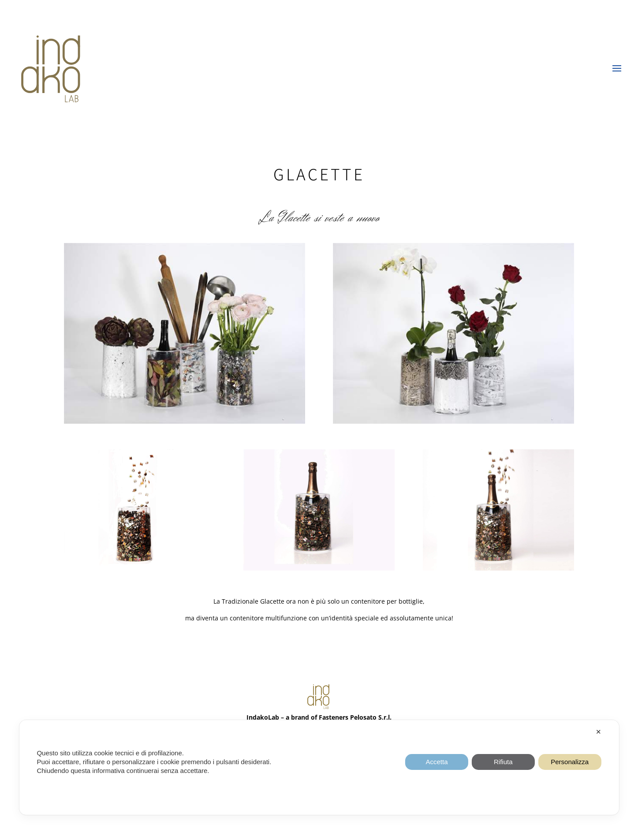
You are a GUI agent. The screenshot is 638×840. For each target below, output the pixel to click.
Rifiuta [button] (503, 762)
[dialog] (319, 767)
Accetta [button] (437, 762)
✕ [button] (599, 732)
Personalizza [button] (570, 762)
